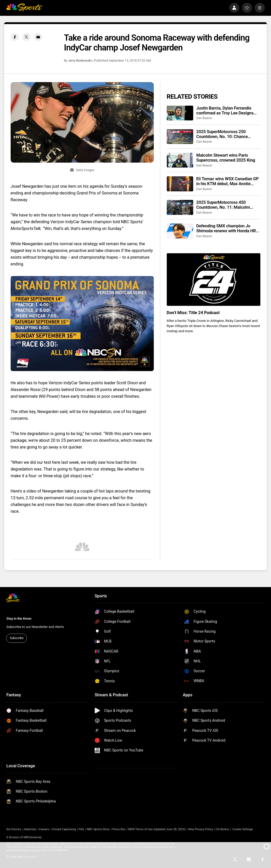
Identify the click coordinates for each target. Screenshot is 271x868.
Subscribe (17, 638)
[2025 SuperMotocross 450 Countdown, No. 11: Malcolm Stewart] (180, 207)
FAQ (81, 829)
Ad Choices (14, 829)
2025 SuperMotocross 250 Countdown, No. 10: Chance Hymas (222, 134)
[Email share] (38, 37)
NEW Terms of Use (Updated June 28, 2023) (157, 829)
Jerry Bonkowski (80, 61)
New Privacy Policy (201, 829)
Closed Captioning (64, 829)
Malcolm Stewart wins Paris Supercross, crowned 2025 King (226, 158)
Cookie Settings (243, 829)
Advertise (30, 829)
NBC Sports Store (98, 829)
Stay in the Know (19, 619)
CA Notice (222, 829)
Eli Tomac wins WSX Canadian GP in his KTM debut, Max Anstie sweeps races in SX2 (228, 181)
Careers (44, 829)
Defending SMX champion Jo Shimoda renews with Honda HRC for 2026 (227, 228)
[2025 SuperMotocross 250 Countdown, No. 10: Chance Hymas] (180, 137)
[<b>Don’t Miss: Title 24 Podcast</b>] (214, 280)
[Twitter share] (27, 37)
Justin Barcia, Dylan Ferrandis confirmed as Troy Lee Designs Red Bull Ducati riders (225, 111)
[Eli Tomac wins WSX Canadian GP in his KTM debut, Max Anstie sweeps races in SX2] (180, 184)
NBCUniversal (33, 837)
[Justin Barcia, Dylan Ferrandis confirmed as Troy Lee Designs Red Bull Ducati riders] (180, 113)
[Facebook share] (15, 37)
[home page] (24, 8)
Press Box (119, 829)
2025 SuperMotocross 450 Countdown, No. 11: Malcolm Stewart (223, 205)
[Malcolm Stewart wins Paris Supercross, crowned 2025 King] (180, 160)
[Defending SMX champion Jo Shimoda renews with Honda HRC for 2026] (180, 231)
